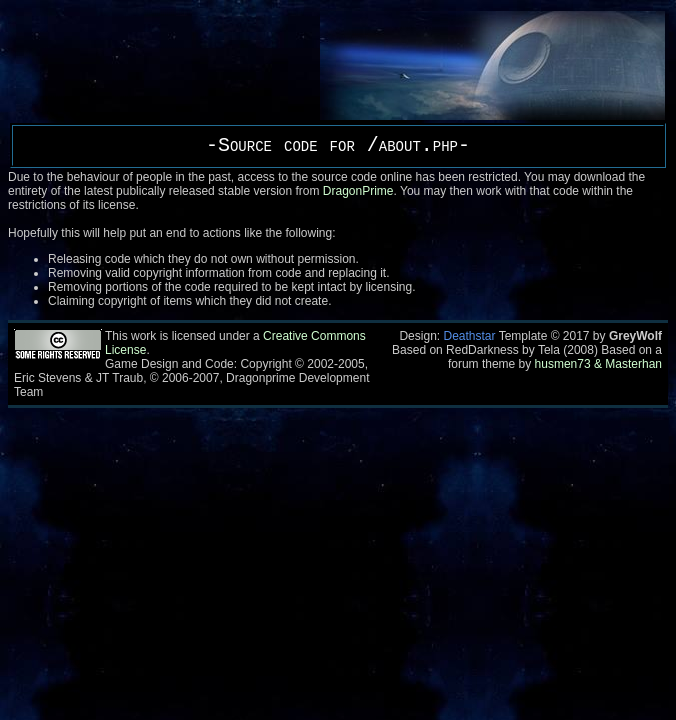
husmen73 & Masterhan (598, 364)
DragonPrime (358, 191)
